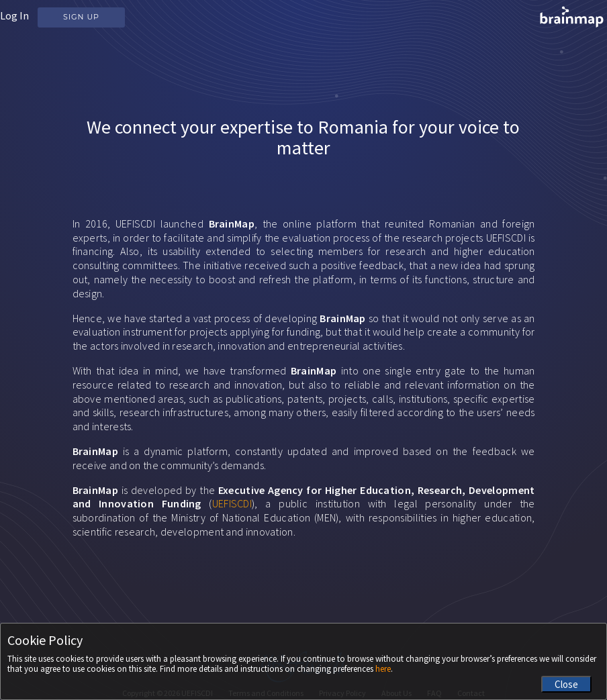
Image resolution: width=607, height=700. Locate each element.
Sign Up (81, 17)
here (383, 669)
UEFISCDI (232, 503)
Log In (14, 15)
